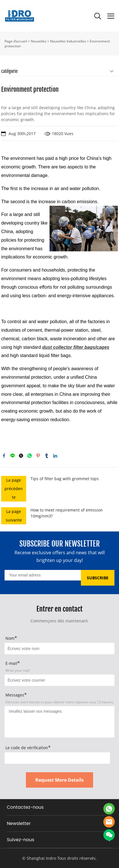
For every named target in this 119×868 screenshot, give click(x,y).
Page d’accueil (16, 41)
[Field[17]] (59, 680)
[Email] (43, 575)
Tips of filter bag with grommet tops (65, 479)
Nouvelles (39, 41)
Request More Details (59, 780)
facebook (4, 456)
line (13, 456)
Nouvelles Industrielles (68, 41)
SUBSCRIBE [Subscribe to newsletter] (98, 578)
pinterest (38, 456)
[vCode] (57, 758)
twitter (21, 456)
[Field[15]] (59, 649)
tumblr (47, 456)
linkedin (55, 456)
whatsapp (30, 456)
